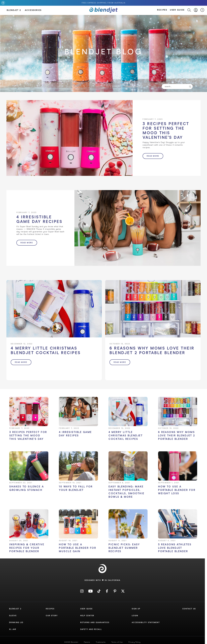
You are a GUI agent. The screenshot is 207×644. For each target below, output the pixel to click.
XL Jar (13, 629)
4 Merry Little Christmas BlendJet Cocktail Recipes (126, 436)
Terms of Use (117, 642)
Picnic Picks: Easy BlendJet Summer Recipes (124, 548)
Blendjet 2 (15, 609)
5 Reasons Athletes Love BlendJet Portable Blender (175, 548)
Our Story (52, 616)
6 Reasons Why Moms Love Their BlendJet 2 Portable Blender (177, 436)
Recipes (162, 10)
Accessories (33, 10)
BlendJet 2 (14, 10)
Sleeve (13, 616)
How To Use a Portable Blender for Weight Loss (177, 490)
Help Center (87, 616)
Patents (87, 642)
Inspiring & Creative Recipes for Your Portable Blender (27, 548)
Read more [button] (153, 156)
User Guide (177, 10)
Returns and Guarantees (95, 622)
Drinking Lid (16, 622)
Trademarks (101, 642)
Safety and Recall (91, 629)
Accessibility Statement (146, 622)
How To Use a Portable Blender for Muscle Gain (77, 548)
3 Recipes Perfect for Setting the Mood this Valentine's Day (28, 436)
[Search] (188, 10)
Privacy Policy (135, 642)
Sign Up (136, 609)
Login (135, 616)
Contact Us (189, 609)
